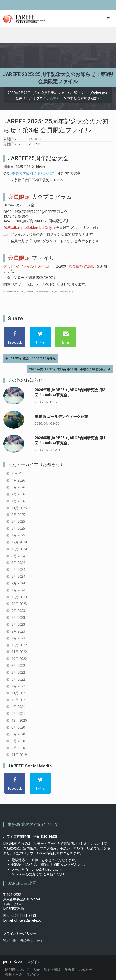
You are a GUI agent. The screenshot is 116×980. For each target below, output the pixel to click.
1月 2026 (18, 501)
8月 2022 (18, 666)
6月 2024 (18, 563)
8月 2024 (18, 556)
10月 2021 (19, 700)
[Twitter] (40, 337)
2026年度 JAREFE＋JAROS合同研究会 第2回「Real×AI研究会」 (70, 392)
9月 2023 (18, 611)
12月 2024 (19, 542)
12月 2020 (19, 720)
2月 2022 (18, 679)
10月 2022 (19, 659)
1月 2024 (18, 590)
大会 (36, 970)
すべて (16, 473)
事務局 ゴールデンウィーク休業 (61, 416)
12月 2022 (19, 645)
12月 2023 (19, 597)
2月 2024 (18, 583)
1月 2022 (18, 686)
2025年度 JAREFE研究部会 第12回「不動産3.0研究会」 (68, 369)
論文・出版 (52, 970)
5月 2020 (18, 734)
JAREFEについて (17, 970)
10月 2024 (19, 549)
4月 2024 (18, 569)
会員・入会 (14, 974)
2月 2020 (18, 748)
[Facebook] (15, 337)
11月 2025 (19, 508)
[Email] (66, 337)
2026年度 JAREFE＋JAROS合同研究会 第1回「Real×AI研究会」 (70, 440)
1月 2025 (18, 535)
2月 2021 (18, 714)
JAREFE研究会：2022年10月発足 (33, 358)
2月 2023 (18, 631)
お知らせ (86, 970)
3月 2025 (18, 521)
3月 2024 (18, 576)
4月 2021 (18, 707)
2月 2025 (18, 528)
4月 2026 (18, 480)
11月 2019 (19, 755)
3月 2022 (18, 672)
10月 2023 (19, 604)
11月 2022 (19, 652)
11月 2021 (19, 693)
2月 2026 (18, 494)
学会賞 (70, 970)
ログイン (34, 962)
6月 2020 (18, 727)
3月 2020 (18, 741)
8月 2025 (18, 515)
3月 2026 (18, 487)
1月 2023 (18, 638)
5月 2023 (18, 624)
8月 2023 (18, 617)
